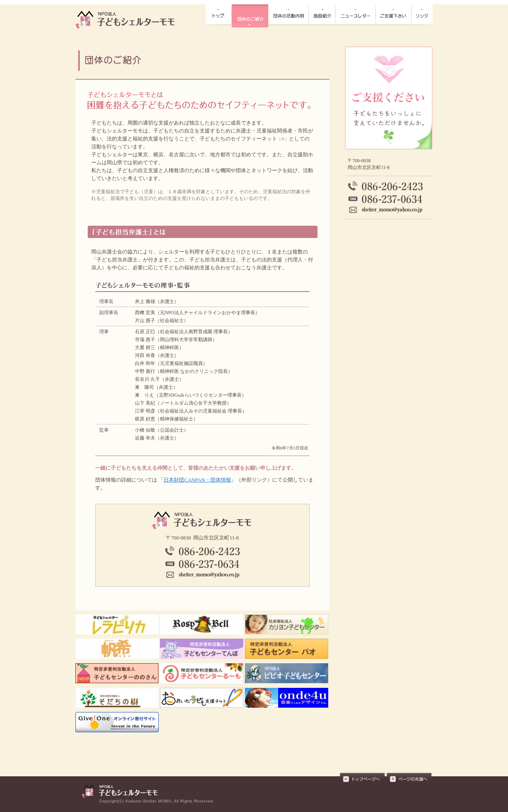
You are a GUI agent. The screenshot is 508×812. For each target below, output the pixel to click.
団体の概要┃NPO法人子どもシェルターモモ (129, 20)
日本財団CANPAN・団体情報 (197, 480)
